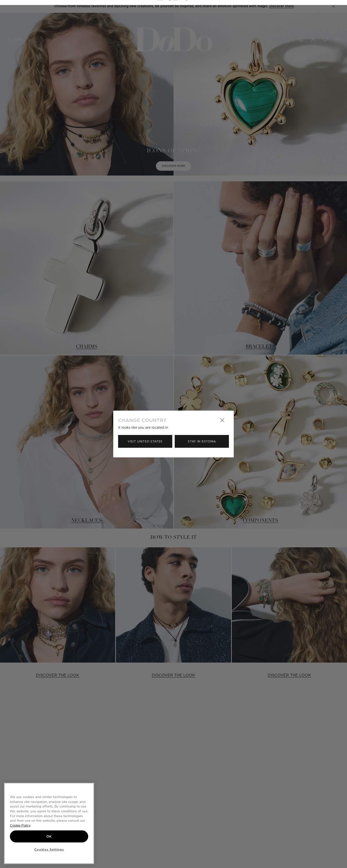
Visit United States (145, 441)
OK (49, 836)
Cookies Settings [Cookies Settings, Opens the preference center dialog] (49, 849)
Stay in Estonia (202, 441)
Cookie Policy (20, 825)
